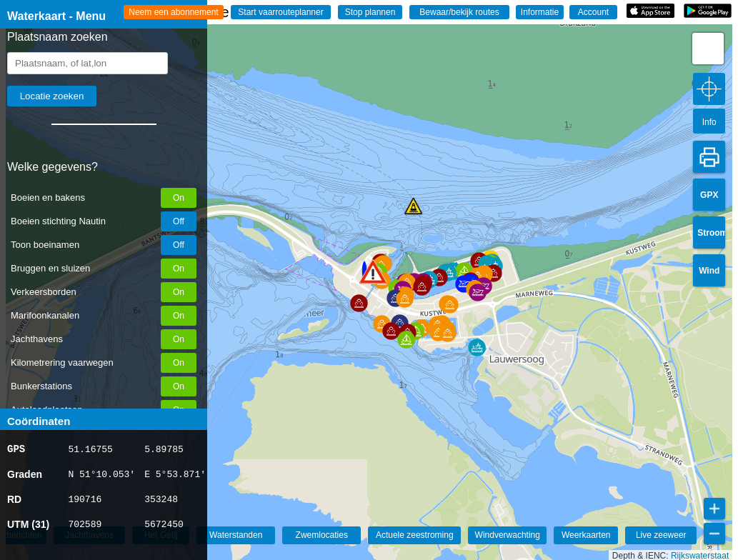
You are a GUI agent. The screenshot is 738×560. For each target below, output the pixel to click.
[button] (359, 303)
